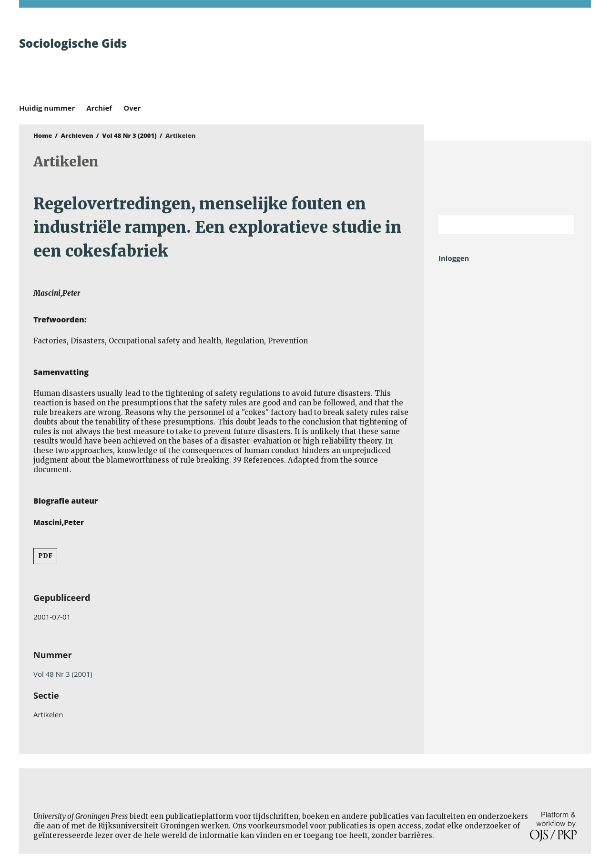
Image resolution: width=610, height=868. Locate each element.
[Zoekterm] (494, 225)
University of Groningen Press (443, 58)
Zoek (562, 225)
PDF (45, 556)
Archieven (77, 135)
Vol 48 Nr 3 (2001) (129, 135)
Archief (99, 108)
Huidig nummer (47, 108)
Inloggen (454, 258)
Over (132, 108)
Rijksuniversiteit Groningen (508, 178)
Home (43, 135)
